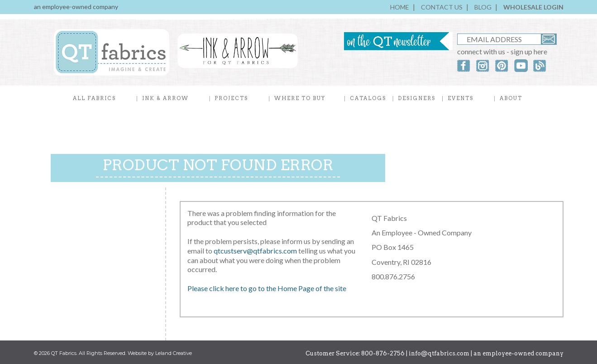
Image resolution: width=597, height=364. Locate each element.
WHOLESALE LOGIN (533, 7)
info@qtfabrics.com (439, 353)
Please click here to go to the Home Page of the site (267, 288)
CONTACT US (442, 7)
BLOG (483, 7)
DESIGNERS (417, 98)
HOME (400, 7)
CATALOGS (368, 98)
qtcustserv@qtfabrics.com (256, 251)
